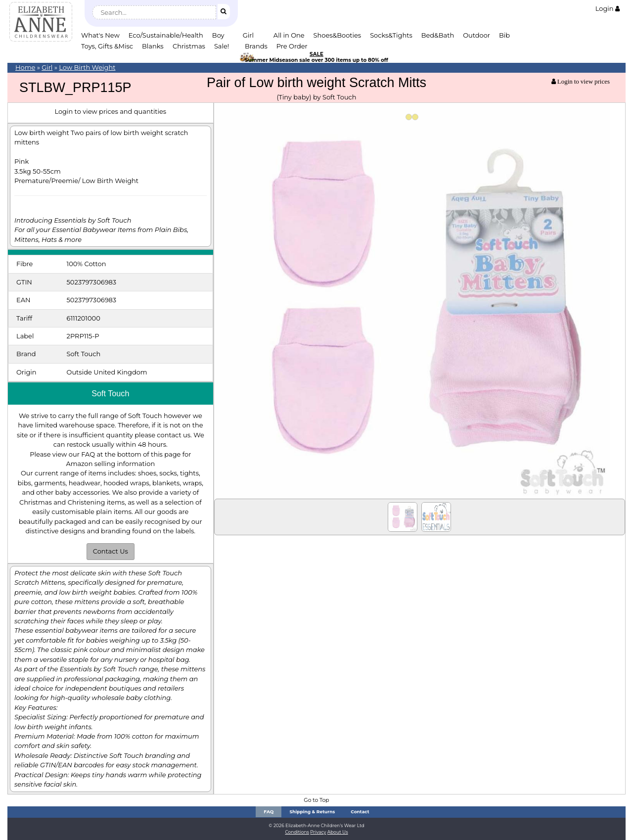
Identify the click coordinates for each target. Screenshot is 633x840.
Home (25, 67)
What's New (100, 35)
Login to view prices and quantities (110, 111)
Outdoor (476, 35)
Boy (218, 35)
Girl (248, 35)
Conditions (297, 832)
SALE (316, 54)
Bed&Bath (438, 35)
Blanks (153, 46)
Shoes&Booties (338, 35)
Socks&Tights (391, 35)
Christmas (189, 46)
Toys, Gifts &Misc (107, 46)
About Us (338, 832)
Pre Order (292, 46)
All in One (289, 35)
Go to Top (316, 800)
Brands (256, 46)
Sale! (222, 46)
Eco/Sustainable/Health (166, 35)
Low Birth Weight (87, 67)
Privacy (318, 832)
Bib (504, 35)
